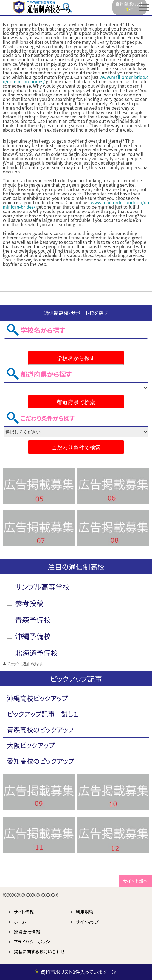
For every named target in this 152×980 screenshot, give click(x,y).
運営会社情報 (27, 932)
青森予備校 (33, 619)
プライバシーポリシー (34, 942)
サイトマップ (87, 922)
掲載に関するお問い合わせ (39, 951)
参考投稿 (29, 603)
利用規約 (85, 912)
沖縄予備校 (33, 636)
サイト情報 (24, 912)
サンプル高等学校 (42, 586)
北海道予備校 (36, 652)
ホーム (20, 922)
